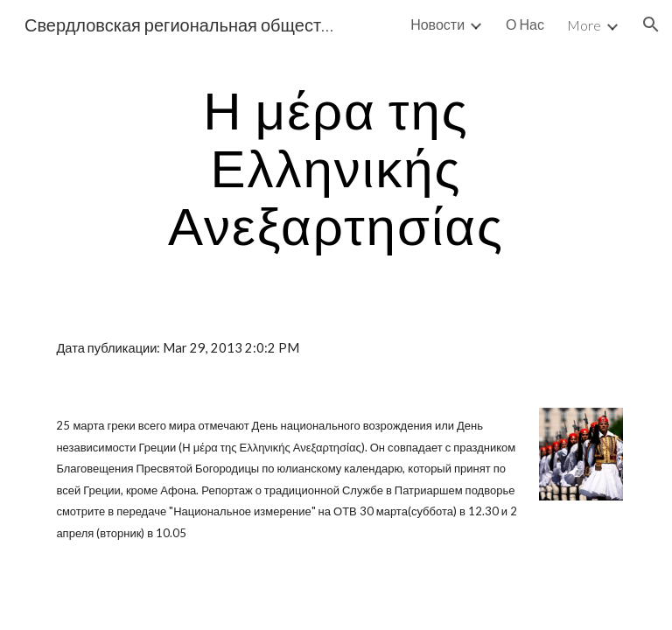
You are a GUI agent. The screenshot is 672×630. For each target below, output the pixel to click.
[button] (651, 24)
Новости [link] (437, 24)
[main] (336, 167)
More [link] (584, 25)
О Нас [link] (525, 24)
